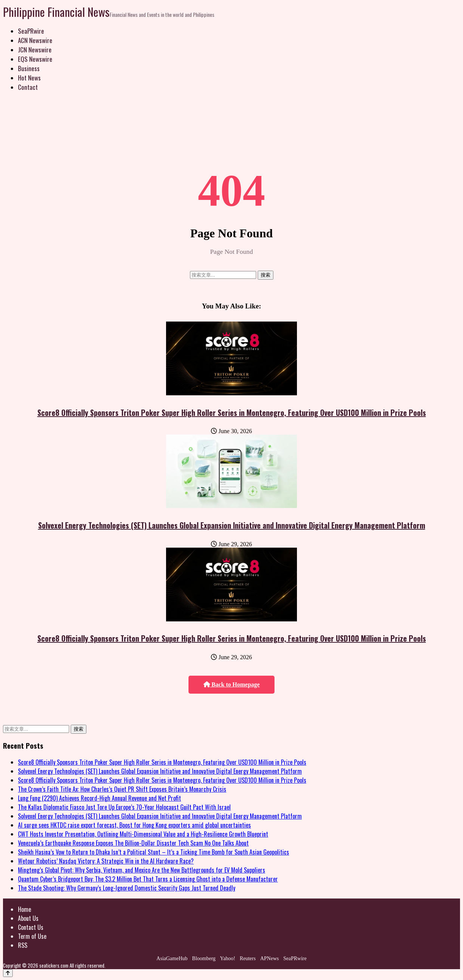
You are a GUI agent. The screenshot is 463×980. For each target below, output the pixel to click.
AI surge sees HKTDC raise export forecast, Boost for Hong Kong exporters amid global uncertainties (134, 825)
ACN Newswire (35, 40)
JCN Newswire (35, 50)
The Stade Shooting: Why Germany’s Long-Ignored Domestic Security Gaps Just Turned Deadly (127, 888)
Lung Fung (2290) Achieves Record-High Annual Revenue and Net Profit (99, 798)
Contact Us (31, 927)
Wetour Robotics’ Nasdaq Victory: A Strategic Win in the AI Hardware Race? (106, 861)
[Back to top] (8, 973)
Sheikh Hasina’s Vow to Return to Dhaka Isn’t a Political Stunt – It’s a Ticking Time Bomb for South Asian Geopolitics (154, 852)
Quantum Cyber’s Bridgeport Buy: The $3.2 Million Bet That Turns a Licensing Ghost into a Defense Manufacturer (148, 879)
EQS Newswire (35, 59)
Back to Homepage (232, 684)
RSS (23, 945)
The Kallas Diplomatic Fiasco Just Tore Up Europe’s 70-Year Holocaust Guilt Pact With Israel (124, 807)
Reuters (248, 958)
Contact (28, 87)
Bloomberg (204, 958)
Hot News (29, 78)
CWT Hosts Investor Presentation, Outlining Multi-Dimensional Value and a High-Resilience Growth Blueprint (143, 834)
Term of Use (32, 936)
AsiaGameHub (172, 958)
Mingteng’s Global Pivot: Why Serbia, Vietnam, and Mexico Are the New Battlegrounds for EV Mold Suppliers (142, 870)
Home (24, 909)
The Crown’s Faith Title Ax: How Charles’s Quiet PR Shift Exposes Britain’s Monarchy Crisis (122, 789)
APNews (270, 958)
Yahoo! (228, 958)
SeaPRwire (31, 31)
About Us (28, 918)
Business (29, 68)
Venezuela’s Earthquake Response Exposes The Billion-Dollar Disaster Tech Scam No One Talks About (133, 843)
